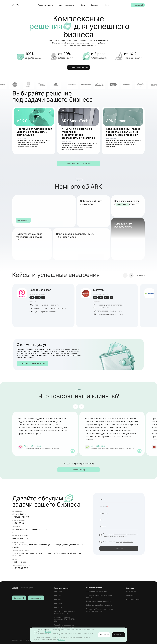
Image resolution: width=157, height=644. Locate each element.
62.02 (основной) (20, 562)
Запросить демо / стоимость (78, 163)
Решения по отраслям (66, 5)
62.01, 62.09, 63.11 (20, 568)
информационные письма (124, 542)
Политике (48, 632)
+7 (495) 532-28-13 (21, 517)
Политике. (62, 640)
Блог (107, 5)
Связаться (138, 5)
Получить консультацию (78, 67)
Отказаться (104, 635)
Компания (95, 5)
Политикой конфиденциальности (125, 534)
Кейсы (83, 5)
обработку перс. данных (119, 536)
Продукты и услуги (46, 5)
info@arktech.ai (19, 514)
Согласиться (118, 635)
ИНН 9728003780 (20, 538)
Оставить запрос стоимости (32, 364)
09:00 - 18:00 (18, 523)
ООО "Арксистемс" (21, 535)
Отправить (119, 549)
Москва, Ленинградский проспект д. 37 (30, 529)
